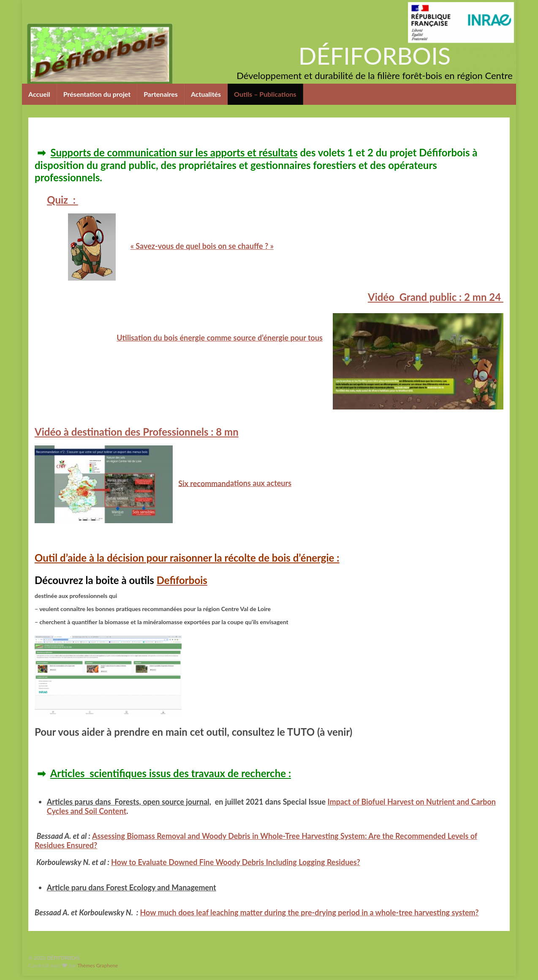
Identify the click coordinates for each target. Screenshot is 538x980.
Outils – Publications (265, 94)
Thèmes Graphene (98, 965)
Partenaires (161, 94)
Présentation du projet (97, 94)
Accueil (39, 94)
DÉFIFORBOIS (375, 56)
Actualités (206, 94)
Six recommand (204, 483)
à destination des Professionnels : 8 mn (137, 432)
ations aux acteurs (261, 483)
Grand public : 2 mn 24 (436, 297)
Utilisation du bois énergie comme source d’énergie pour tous (220, 338)
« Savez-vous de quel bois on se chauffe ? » (202, 246)
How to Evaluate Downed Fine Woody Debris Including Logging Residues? (236, 862)
